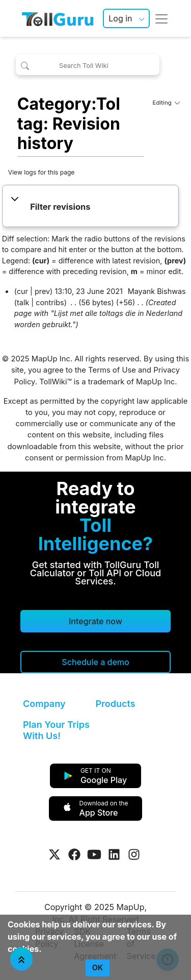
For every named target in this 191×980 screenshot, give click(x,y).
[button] (90, 207)
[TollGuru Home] (58, 18)
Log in (120, 18)
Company (44, 704)
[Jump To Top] (21, 959)
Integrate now (95, 621)
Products (116, 704)
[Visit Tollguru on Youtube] (94, 854)
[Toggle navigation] (161, 18)
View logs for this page (42, 172)
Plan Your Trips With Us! (56, 730)
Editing (167, 103)
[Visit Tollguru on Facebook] (74, 854)
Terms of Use (112, 370)
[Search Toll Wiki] (88, 65)
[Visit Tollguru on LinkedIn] (114, 854)
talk (23, 302)
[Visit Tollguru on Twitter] (54, 854)
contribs (50, 302)
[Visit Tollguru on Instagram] (134, 854)
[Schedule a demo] (95, 662)
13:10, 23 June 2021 (89, 291)
